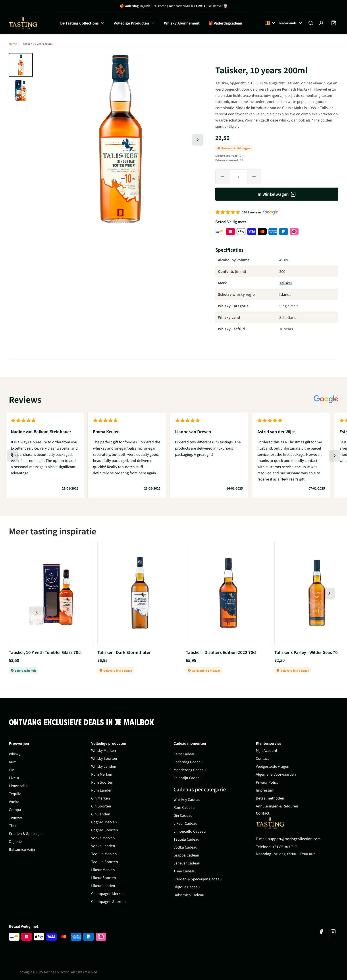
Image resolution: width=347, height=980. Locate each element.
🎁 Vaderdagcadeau (225, 23)
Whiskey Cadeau (187, 799)
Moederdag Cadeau (190, 770)
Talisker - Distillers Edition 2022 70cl (221, 652)
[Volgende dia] (198, 140)
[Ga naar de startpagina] (23, 23)
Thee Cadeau (184, 871)
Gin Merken (101, 798)
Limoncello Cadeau (190, 831)
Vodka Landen (103, 846)
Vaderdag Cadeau (188, 762)
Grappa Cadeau (186, 855)
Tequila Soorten (105, 862)
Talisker (286, 283)
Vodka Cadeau (185, 847)
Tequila (15, 794)
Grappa (15, 809)
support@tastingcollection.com (294, 839)
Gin (12, 770)
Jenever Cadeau (187, 863)
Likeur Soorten (104, 877)
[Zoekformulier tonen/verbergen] (311, 23)
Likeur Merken (103, 870)
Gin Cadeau (183, 815)
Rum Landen (102, 790)
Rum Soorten (102, 782)
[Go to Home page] (270, 823)
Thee (13, 825)
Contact (262, 758)
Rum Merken (102, 774)
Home (13, 44)
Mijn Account (267, 750)
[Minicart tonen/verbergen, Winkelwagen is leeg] (334, 23)
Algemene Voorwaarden (276, 774)
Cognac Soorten (105, 830)
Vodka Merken (103, 838)
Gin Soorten (101, 806)
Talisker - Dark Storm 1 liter (124, 652)
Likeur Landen (103, 885)
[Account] (321, 23)
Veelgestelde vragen (273, 766)
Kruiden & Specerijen (26, 833)
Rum (13, 762)
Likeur (14, 778)
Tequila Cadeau (186, 839)
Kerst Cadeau (184, 754)
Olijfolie (15, 841)
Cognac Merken (104, 822)
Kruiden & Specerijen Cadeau (198, 879)
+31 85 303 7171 (286, 847)
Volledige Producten (131, 23)
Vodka (14, 801)
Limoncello (18, 786)
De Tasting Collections (79, 23)
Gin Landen (101, 814)
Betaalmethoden (270, 798)
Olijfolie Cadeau (187, 887)
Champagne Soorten (108, 901)
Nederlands (291, 23)
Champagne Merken (108, 893)
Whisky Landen (104, 766)
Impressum (265, 790)
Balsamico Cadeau (189, 895)
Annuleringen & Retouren (277, 806)
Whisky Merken (104, 750)
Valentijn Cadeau (188, 778)
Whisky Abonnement (182, 23)
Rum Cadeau (184, 807)
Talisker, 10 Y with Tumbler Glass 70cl (45, 652)
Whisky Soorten (104, 758)
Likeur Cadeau (185, 823)
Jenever (15, 817)
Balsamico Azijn (22, 849)
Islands (285, 294)
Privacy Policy (267, 782)
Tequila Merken (104, 854)
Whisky (15, 754)
